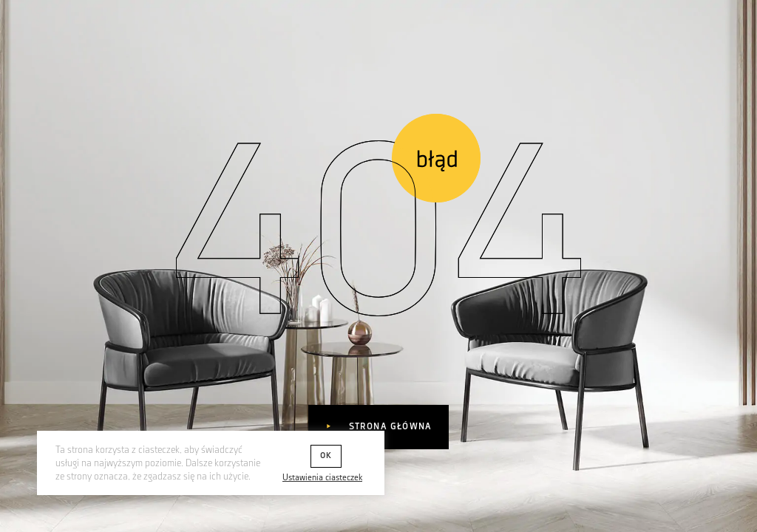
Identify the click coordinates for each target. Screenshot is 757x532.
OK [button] (326, 456)
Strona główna (388, 427)
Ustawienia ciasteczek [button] (322, 478)
